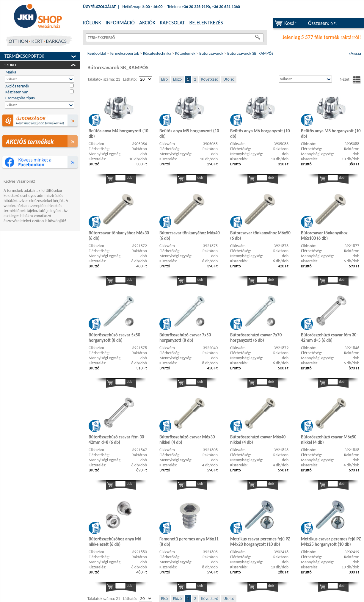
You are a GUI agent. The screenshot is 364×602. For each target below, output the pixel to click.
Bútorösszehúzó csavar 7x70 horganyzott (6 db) (256, 338)
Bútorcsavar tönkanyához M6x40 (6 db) (190, 236)
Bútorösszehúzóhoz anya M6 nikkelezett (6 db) (115, 542)
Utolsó (229, 79)
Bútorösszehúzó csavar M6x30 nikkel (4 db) (187, 440)
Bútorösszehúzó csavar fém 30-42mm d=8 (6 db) (117, 440)
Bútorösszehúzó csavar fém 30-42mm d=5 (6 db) (329, 338)
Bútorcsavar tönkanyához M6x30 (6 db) (119, 236)
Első (165, 79)
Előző (177, 79)
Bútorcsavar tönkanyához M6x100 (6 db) (324, 236)
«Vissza (355, 53)
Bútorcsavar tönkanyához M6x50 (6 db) (260, 236)
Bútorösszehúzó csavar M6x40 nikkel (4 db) (258, 440)
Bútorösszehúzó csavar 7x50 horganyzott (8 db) (185, 338)
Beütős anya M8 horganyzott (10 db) (331, 134)
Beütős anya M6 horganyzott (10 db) (260, 134)
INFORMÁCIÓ (120, 23)
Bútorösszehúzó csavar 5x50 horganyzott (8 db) (114, 338)
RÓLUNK (92, 23)
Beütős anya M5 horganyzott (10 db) (189, 134)
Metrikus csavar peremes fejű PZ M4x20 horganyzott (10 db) (260, 542)
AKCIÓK (147, 23)
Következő (210, 79)
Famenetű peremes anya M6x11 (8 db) (189, 542)
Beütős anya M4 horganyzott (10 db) (119, 134)
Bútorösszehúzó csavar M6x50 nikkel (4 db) (329, 440)
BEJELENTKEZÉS (206, 23)
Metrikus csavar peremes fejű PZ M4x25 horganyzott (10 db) (331, 542)
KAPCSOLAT (172, 23)
